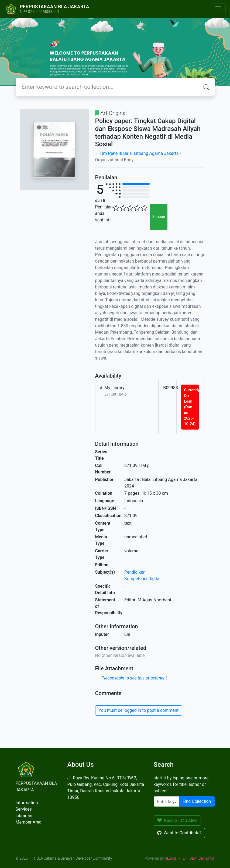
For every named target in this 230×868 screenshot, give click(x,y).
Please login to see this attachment (134, 678)
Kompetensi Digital (142, 579)
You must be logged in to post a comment (139, 710)
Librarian (24, 816)
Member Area (29, 822)
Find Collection (197, 801)
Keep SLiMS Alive (177, 820)
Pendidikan (135, 572)
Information (27, 803)
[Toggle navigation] (218, 9)
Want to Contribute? (179, 833)
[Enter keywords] (167, 801)
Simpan (159, 217)
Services (24, 809)
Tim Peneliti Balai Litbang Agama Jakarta (139, 153)
